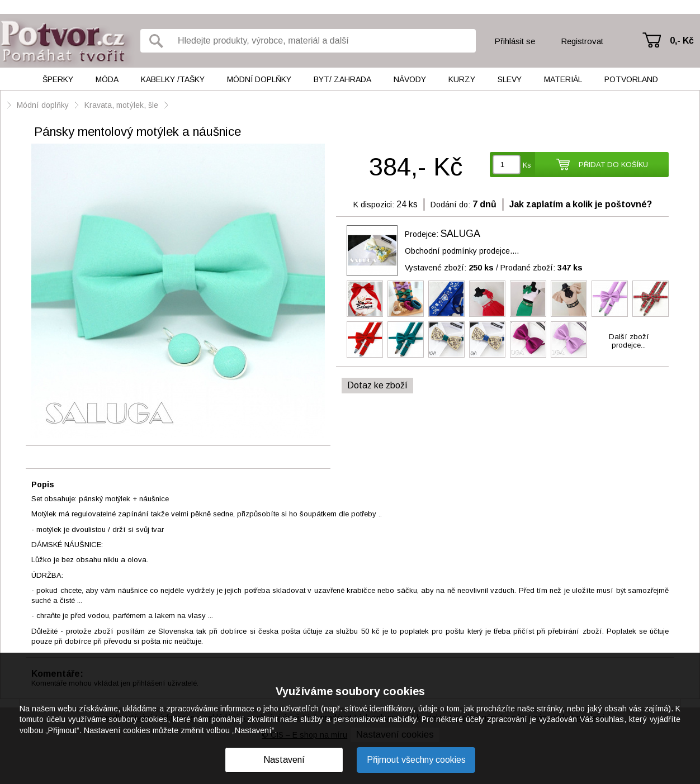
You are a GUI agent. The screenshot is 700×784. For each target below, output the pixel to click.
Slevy (510, 79)
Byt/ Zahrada (342, 79)
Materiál (563, 79)
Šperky (58, 79)
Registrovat (582, 41)
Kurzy (462, 79)
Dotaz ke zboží (377, 385)
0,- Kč (682, 41)
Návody (410, 79)
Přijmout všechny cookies (416, 760)
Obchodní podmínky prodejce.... (462, 251)
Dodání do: (450, 205)
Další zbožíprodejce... (629, 341)
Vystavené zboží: (449, 268)
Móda (107, 79)
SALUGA (460, 234)
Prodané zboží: (541, 268)
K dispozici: (374, 205)
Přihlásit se (515, 41)
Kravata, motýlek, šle (121, 105)
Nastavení (284, 760)
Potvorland (631, 79)
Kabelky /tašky (173, 79)
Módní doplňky (259, 79)
